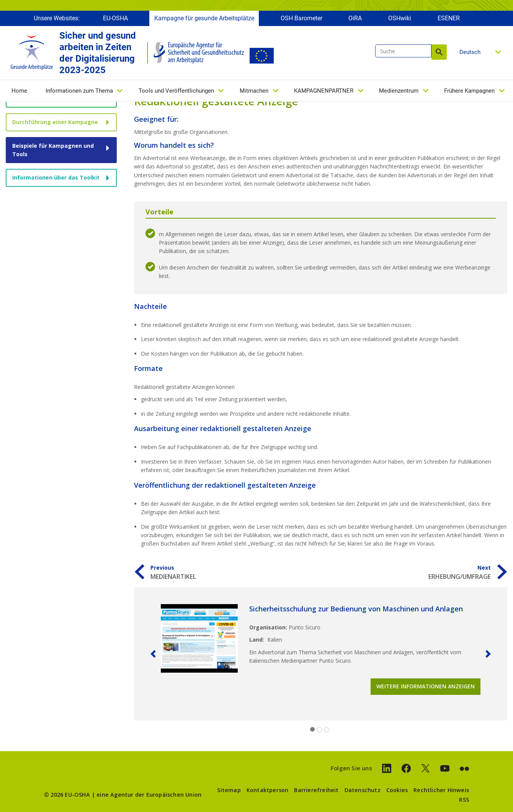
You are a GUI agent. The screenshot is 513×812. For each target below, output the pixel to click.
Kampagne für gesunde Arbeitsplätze (204, 18)
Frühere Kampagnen (469, 91)
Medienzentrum (399, 91)
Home (19, 91)
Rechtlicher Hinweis (441, 790)
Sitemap (229, 790)
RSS (464, 800)
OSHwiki (400, 18)
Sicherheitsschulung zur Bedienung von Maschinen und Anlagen (356, 609)
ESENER (449, 18)
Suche (439, 52)
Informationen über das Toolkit (56, 177)
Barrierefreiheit (316, 790)
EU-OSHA (115, 18)
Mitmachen (254, 91)
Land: (257, 640)
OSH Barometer (301, 18)
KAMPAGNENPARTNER (324, 91)
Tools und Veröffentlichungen (176, 91)
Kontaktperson (268, 790)
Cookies (397, 790)
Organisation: (268, 627)
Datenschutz (363, 790)
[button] (153, 654)
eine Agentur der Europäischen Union (149, 795)
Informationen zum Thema (79, 91)
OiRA (355, 18)
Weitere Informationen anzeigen (426, 686)
